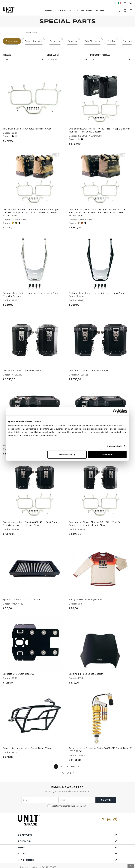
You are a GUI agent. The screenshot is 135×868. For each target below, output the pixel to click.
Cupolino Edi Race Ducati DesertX (86, 668)
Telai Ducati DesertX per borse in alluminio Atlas (27, 128)
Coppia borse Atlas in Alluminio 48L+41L (89, 368)
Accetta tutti (107, 455)
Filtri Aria (111, 41)
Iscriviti (106, 794)
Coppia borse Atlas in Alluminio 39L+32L (23, 368)
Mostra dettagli (114, 446)
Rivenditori (92, 10)
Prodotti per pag (100, 55)
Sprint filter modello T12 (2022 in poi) (22, 595)
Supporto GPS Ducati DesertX (18, 668)
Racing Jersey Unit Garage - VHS (86, 595)
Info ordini (67, 854)
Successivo (73, 760)
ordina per (53, 55)
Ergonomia (72, 41)
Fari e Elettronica (92, 41)
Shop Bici (63, 10)
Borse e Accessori (34, 41)
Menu (67, 841)
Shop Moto (50, 10)
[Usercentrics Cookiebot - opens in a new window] (115, 411)
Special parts (12, 41)
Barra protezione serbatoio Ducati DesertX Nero (28, 742)
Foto (72, 10)
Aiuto (67, 847)
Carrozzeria (55, 41)
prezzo (7, 55)
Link (85, 800)
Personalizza (67, 455)
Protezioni (127, 41)
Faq (102, 10)
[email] (77, 794)
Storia (81, 10)
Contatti (67, 829)
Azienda (67, 835)
